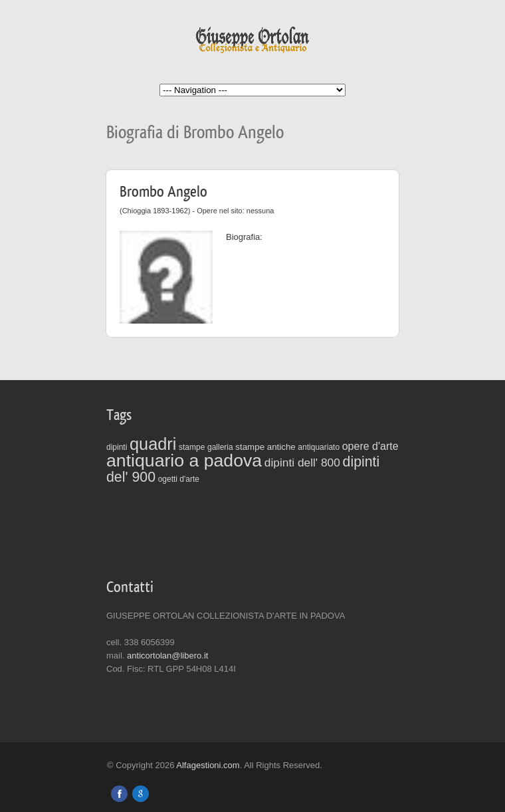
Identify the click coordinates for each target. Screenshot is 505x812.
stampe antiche (265, 447)
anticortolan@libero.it (167, 656)
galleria (220, 447)
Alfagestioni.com (208, 765)
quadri (153, 444)
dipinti (117, 447)
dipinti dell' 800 (302, 462)
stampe (192, 447)
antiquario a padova (184, 460)
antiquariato (319, 447)
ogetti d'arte (179, 479)
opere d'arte (370, 446)
